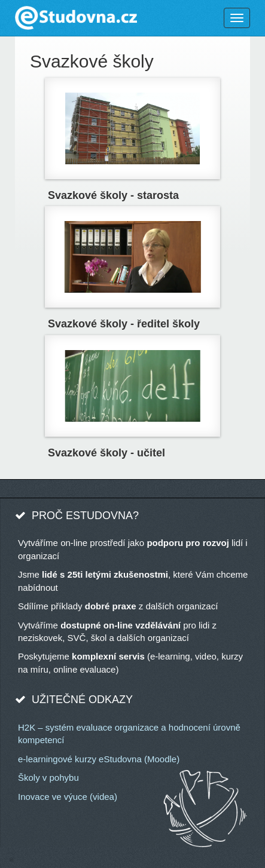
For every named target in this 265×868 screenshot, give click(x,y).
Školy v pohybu (48, 777)
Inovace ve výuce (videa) (68, 797)
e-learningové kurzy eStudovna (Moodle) (99, 759)
